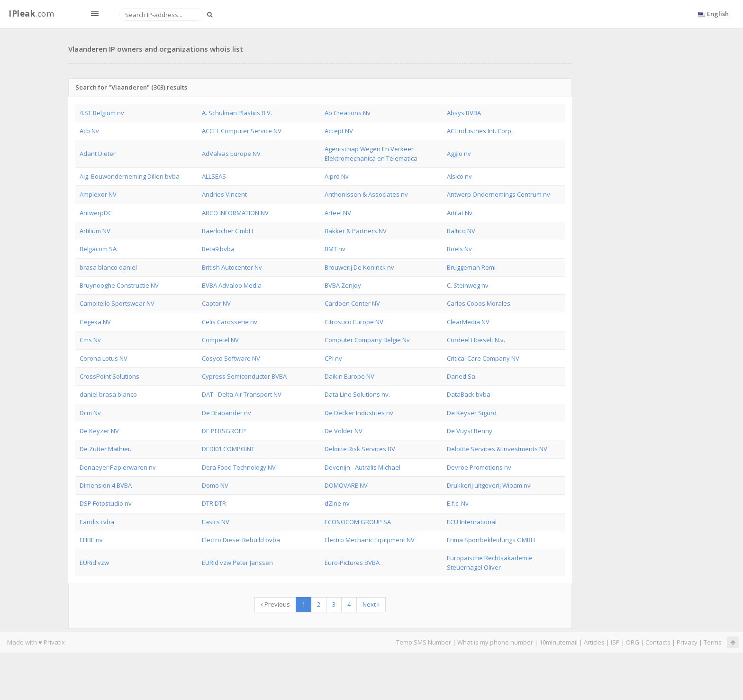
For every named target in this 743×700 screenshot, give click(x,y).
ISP (615, 642)
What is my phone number (495, 642)
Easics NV (216, 522)
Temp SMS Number (424, 642)
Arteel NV (338, 213)
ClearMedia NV (468, 322)
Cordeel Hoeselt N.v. (476, 340)
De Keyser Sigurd (472, 413)
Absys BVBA (464, 113)
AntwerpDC (96, 213)
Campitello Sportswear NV (117, 303)
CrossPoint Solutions (109, 376)
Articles (594, 642)
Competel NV (220, 340)
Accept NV (339, 131)
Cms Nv (90, 340)
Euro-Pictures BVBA (352, 563)
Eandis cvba (97, 522)
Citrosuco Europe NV (354, 322)
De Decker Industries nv (359, 413)
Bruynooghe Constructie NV (119, 285)
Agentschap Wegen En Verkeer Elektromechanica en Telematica (371, 153)
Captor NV (216, 303)
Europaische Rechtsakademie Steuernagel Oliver (490, 562)
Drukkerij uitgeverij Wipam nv (489, 485)
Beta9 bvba (218, 249)
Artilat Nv (460, 213)
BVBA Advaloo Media (232, 285)
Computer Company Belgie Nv (367, 340)
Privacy (687, 642)
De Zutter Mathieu (106, 449)
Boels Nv (459, 249)
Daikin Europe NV (349, 376)
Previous (275, 604)
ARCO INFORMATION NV (235, 213)
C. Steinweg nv (468, 285)
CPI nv (333, 358)
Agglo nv (459, 154)
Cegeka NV (95, 322)
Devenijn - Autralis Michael (362, 467)
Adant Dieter (98, 154)
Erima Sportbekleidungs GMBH (491, 540)
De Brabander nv (227, 413)
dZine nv (337, 503)
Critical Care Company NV (483, 358)
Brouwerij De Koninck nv (359, 267)
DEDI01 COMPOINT (228, 449)
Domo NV (215, 485)
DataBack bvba (469, 394)
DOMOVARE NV (346, 485)
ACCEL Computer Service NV (242, 131)
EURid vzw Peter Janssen (237, 563)
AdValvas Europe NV (231, 154)
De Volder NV (344, 431)
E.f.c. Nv (458, 503)
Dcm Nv (90, 413)
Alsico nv (459, 176)
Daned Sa (461, 376)
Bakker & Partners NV (356, 231)
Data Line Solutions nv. (357, 394)
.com (31, 14)
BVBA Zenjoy (343, 285)
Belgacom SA (98, 249)
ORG (633, 642)
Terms (713, 642)
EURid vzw (94, 563)
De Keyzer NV (99, 431)
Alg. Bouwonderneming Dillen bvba (130, 176)
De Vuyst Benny (470, 431)
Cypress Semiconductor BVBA (244, 376)
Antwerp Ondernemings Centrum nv (498, 194)
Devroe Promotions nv (479, 467)
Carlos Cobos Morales (479, 303)
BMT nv (335, 249)
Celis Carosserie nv (230, 322)
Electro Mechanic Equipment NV (370, 540)
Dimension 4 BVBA (106, 485)
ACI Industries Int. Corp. (480, 131)
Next (371, 604)
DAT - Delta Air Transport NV (242, 394)
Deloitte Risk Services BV (360, 449)
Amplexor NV (98, 194)
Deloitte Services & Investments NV (497, 449)
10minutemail (558, 642)
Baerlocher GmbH (227, 231)
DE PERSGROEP (224, 431)
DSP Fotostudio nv (106, 503)
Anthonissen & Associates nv (366, 194)
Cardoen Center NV (352, 303)
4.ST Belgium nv (102, 113)
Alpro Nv (337, 176)
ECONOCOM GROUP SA (358, 522)
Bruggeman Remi (471, 267)
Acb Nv (89, 131)
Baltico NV (461, 231)
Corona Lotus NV (104, 358)
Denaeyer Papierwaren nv (118, 467)
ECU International (472, 522)
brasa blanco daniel (108, 267)
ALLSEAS (214, 176)
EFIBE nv (91, 540)
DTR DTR (214, 503)
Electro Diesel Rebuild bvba (241, 540)
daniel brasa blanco (108, 394)
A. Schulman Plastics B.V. (237, 113)
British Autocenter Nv (232, 267)
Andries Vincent (224, 194)
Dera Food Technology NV (239, 467)
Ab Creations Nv (348, 113)
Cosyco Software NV (231, 358)
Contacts (658, 642)
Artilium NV (95, 231)
